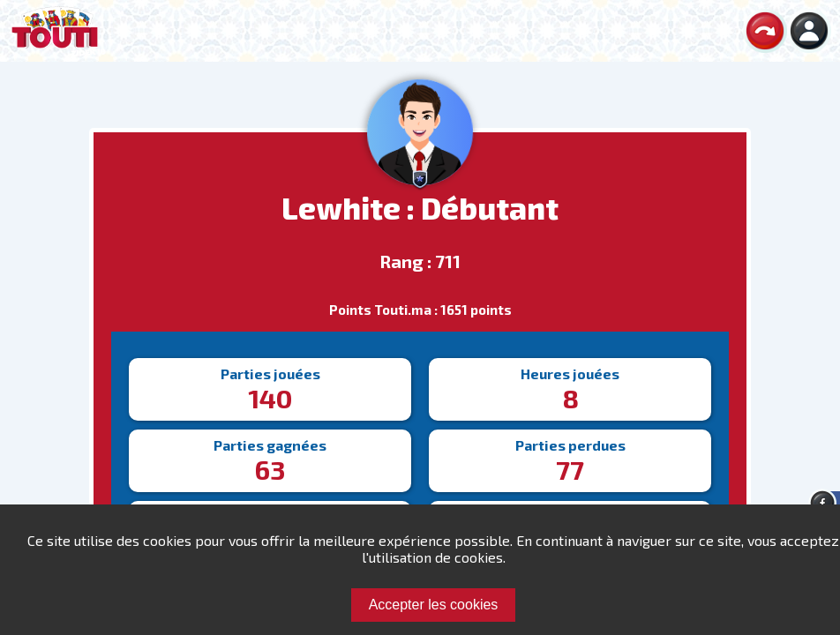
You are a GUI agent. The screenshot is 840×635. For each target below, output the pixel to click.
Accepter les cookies (434, 605)
